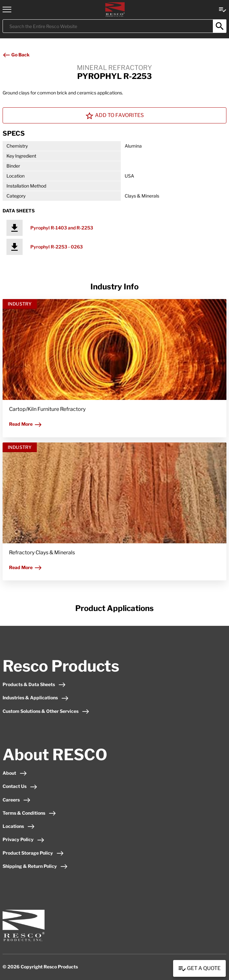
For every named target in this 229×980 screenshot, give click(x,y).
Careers (17, 800)
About (15, 773)
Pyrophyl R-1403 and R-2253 (62, 228)
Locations (19, 826)
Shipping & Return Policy (35, 866)
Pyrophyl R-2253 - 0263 (57, 247)
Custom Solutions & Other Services (46, 711)
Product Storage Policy (33, 853)
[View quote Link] (223, 9)
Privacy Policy (24, 839)
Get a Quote (199, 969)
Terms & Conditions (29, 813)
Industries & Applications (36, 698)
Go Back (16, 55)
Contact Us (20, 786)
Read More (26, 424)
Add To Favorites (115, 116)
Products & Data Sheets (34, 684)
